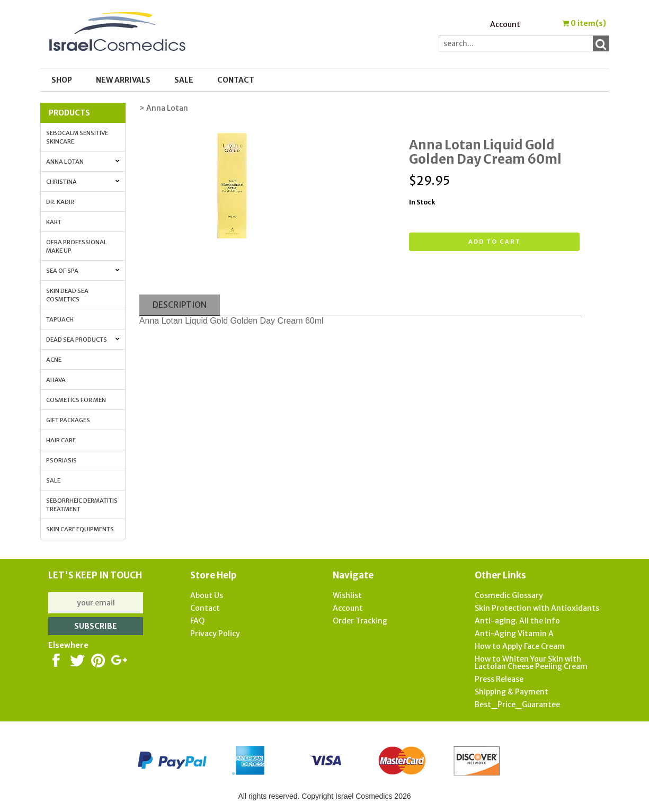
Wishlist (347, 595)
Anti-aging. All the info (517, 621)
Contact (236, 80)
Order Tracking (360, 621)
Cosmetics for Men (76, 400)
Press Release (499, 679)
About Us (207, 595)
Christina (83, 182)
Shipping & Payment (512, 692)
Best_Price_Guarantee (517, 704)
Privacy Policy (215, 633)
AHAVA (56, 380)
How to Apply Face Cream (520, 646)
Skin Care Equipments (80, 529)
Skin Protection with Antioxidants (537, 608)
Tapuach (60, 319)
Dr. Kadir (60, 202)
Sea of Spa (83, 271)
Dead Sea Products (83, 340)
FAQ (197, 621)
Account (505, 24)
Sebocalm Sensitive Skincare (77, 137)
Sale (53, 480)
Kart (54, 222)
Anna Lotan (83, 162)
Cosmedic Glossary (509, 595)
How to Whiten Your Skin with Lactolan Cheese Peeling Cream (531, 663)
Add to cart (495, 242)
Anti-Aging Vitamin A (514, 633)
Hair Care (61, 440)
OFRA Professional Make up (77, 246)
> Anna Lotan (164, 108)
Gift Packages (68, 420)
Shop (62, 80)
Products (69, 113)
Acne (54, 360)
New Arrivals (123, 80)
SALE (184, 80)
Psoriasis (61, 460)
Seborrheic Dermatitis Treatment (82, 505)
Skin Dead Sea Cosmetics (67, 295)
